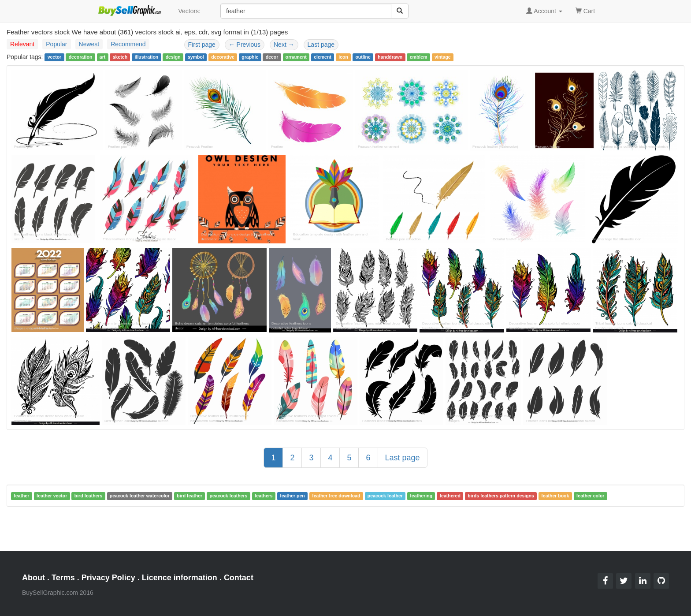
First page (202, 45)
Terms (63, 578)
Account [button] (544, 11)
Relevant (22, 44)
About (33, 578)
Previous (245, 45)
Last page (321, 45)
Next (284, 45)
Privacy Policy (108, 578)
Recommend (128, 44)
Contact (239, 578)
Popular (56, 44)
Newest (89, 44)
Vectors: (189, 11)
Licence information (180, 578)
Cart (585, 10)
